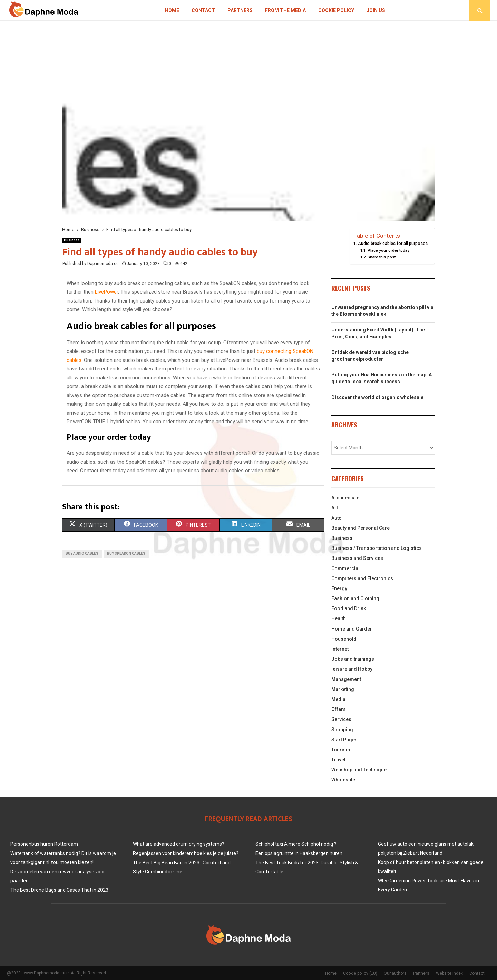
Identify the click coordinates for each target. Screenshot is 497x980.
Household (344, 639)
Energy (339, 588)
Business (72, 240)
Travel (338, 760)
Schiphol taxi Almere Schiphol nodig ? (296, 844)
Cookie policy (336, 10)
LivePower (106, 292)
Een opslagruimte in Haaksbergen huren (299, 853)
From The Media (285, 10)
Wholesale (343, 780)
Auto (337, 518)
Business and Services (357, 558)
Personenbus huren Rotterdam (44, 844)
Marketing (343, 689)
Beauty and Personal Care (360, 528)
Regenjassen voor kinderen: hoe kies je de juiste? (186, 853)
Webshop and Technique (359, 770)
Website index (449, 973)
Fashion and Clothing (355, 598)
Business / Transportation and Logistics (377, 548)
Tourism (341, 750)
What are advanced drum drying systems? (179, 844)
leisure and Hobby (352, 669)
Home (172, 10)
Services (341, 719)
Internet (340, 649)
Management (346, 679)
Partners (240, 10)
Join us (376, 10)
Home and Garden (352, 629)
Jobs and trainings (353, 659)
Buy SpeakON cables (126, 553)
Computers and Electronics (362, 578)
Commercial (345, 568)
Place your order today (388, 250)
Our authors (395, 973)
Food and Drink (349, 608)
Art (335, 508)
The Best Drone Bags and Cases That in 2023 (59, 890)
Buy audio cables (82, 553)
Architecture (345, 498)
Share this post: (382, 257)
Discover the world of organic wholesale (377, 397)
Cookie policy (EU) (360, 973)
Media (338, 699)
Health (339, 618)
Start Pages (344, 740)
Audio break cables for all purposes (393, 243)
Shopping (342, 730)
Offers (339, 709)
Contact (203, 10)
